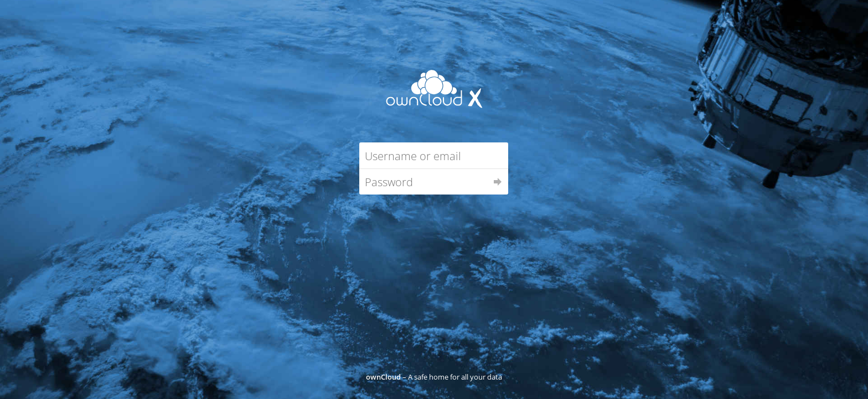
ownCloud (383, 377)
